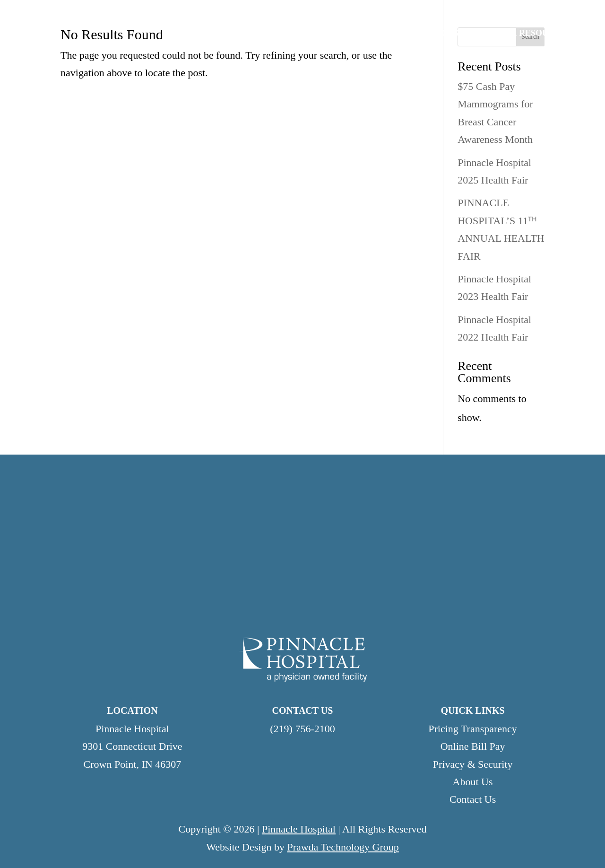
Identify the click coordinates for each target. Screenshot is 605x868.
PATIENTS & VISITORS (412, 34)
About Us (473, 782)
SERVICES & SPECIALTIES (289, 34)
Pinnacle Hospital (299, 829)
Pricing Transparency (473, 729)
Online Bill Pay (562, 11)
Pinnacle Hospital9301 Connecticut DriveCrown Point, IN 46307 (132, 746)
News (461, 11)
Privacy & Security (473, 764)
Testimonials (417, 11)
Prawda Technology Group (343, 847)
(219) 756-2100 (302, 729)
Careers (359, 11)
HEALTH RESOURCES (526, 34)
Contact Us (501, 11)
